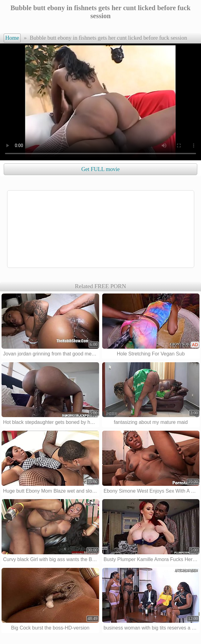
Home (12, 38)
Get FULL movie (100, 169)
